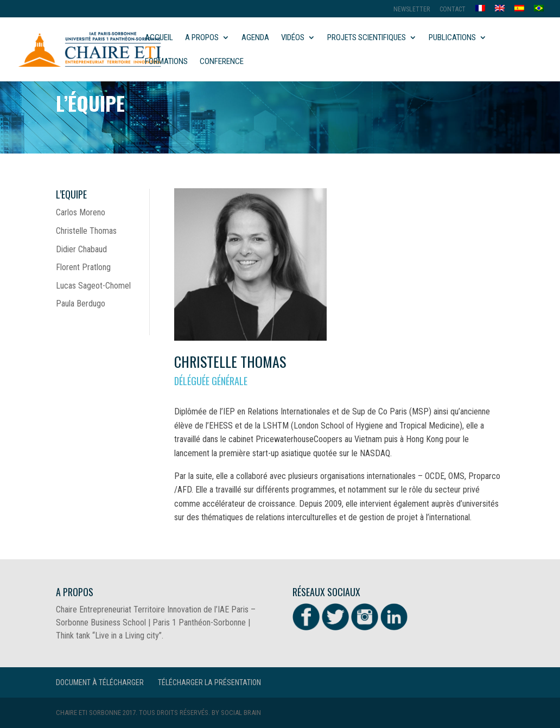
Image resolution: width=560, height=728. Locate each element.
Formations (166, 62)
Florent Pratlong (83, 267)
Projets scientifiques (367, 38)
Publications (452, 38)
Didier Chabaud (81, 249)
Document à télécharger (100, 682)
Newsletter (412, 9)
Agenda (255, 38)
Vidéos (293, 38)
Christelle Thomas (86, 231)
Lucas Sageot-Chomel (93, 286)
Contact (453, 9)
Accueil (159, 38)
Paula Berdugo (81, 304)
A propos (202, 38)
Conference (222, 62)
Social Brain (241, 713)
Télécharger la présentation (209, 682)
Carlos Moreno (81, 212)
